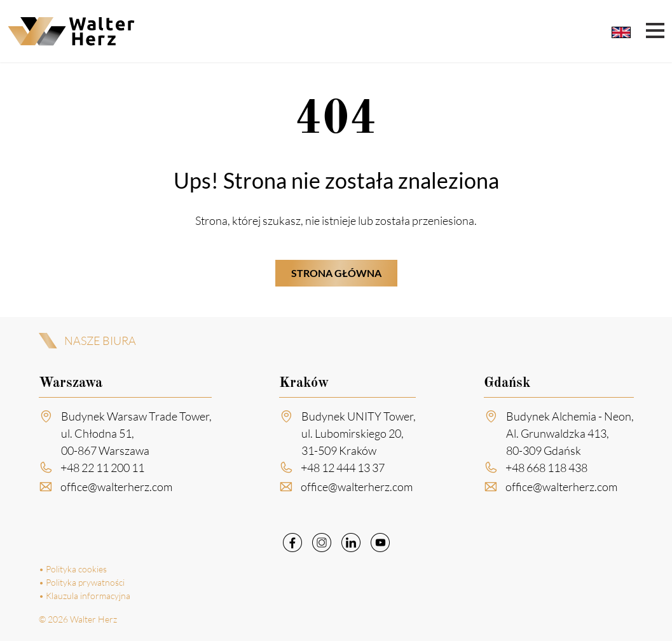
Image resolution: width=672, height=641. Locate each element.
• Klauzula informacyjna (85, 596)
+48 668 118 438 (546, 468)
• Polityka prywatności (82, 582)
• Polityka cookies (73, 569)
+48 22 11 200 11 (102, 468)
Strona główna (336, 273)
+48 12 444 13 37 (343, 468)
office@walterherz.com (116, 487)
